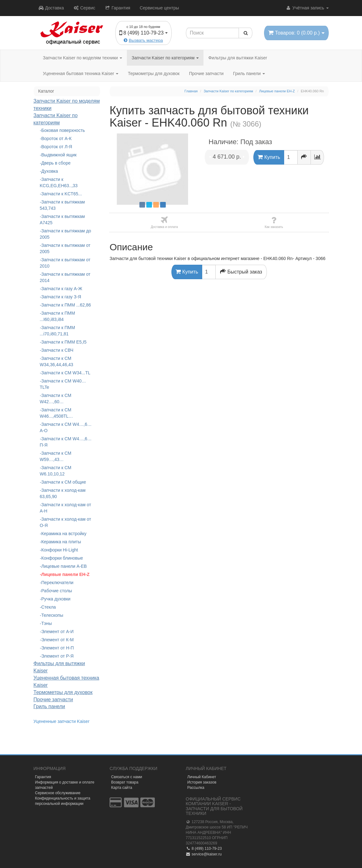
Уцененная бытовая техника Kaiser (81, 73)
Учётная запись (307, 8)
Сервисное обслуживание (58, 793)
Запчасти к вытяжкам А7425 (62, 220)
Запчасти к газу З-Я (61, 297)
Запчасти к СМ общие (64, 482)
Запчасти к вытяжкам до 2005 (66, 234)
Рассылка (196, 788)
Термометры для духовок (154, 73)
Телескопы (52, 615)
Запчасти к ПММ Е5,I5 (64, 342)
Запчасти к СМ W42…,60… (56, 399)
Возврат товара (125, 782)
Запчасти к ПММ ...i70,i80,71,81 (57, 331)
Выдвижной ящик (59, 155)
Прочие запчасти (206, 73)
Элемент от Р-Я (58, 656)
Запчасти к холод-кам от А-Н (66, 508)
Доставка (51, 8)
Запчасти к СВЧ (57, 350)
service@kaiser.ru (204, 854)
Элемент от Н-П (58, 648)
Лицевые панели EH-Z (66, 574)
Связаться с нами (127, 777)
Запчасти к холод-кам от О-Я (66, 522)
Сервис (84, 8)
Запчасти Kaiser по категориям (165, 58)
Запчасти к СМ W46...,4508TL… (57, 413)
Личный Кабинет (202, 777)
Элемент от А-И (58, 632)
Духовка (50, 171)
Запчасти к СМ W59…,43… (56, 456)
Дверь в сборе (56, 163)
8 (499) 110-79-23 (204, 849)
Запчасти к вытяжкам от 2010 (65, 263)
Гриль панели (249, 73)
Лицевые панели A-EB (64, 566)
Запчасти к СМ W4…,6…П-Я (66, 442)
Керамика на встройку (64, 534)
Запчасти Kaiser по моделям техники (83, 58)
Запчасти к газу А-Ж (62, 289)
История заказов (202, 782)
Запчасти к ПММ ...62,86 (66, 305)
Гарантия (117, 8)
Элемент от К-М (58, 640)
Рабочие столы (57, 591)
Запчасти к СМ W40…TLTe (63, 384)
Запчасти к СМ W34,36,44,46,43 (57, 361)
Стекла (49, 607)
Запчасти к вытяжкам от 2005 (65, 248)
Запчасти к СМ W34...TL (66, 373)
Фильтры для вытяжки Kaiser (238, 58)
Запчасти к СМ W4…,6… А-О (66, 427)
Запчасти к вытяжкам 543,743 (62, 205)
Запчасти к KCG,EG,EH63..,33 (59, 182)
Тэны (47, 623)
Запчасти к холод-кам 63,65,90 (63, 493)
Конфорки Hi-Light (60, 550)
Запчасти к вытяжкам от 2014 (65, 277)
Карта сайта (122, 788)
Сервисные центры (159, 8)
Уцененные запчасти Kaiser (62, 721)
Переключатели (57, 583)
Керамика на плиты (61, 542)
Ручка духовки (56, 599)
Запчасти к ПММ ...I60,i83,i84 (57, 316)
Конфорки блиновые (62, 558)
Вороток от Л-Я (57, 147)
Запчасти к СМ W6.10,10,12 (56, 471)
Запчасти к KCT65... (62, 194)
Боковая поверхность (63, 130)
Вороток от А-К (57, 138)
